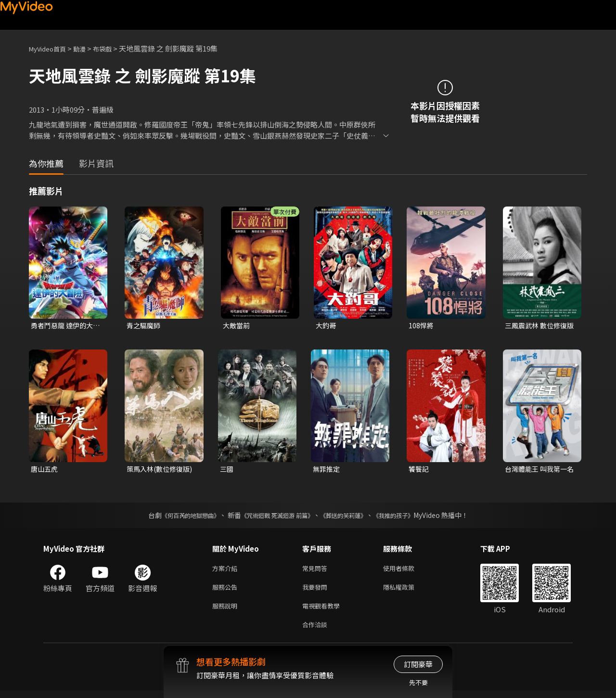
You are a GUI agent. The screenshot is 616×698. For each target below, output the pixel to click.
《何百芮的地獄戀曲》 (178, 517)
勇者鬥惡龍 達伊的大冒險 (64, 326)
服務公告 (227, 591)
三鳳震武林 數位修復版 (538, 326)
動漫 (87, 48)
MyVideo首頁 (51, 48)
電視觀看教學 (324, 611)
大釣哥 (327, 326)
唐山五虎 (45, 470)
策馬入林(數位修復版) (162, 470)
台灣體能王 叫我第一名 (538, 470)
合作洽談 (317, 631)
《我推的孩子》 (408, 517)
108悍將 (422, 326)
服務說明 (227, 611)
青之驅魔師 (145, 326)
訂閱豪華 (418, 664)
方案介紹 (227, 571)
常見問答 (317, 571)
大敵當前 (237, 326)
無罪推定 (327, 470)
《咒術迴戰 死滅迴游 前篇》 (275, 517)
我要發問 (317, 591)
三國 (227, 470)
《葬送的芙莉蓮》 (350, 517)
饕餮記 (419, 470)
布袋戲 (112, 48)
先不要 (418, 682)
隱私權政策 (407, 591)
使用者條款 (407, 571)
